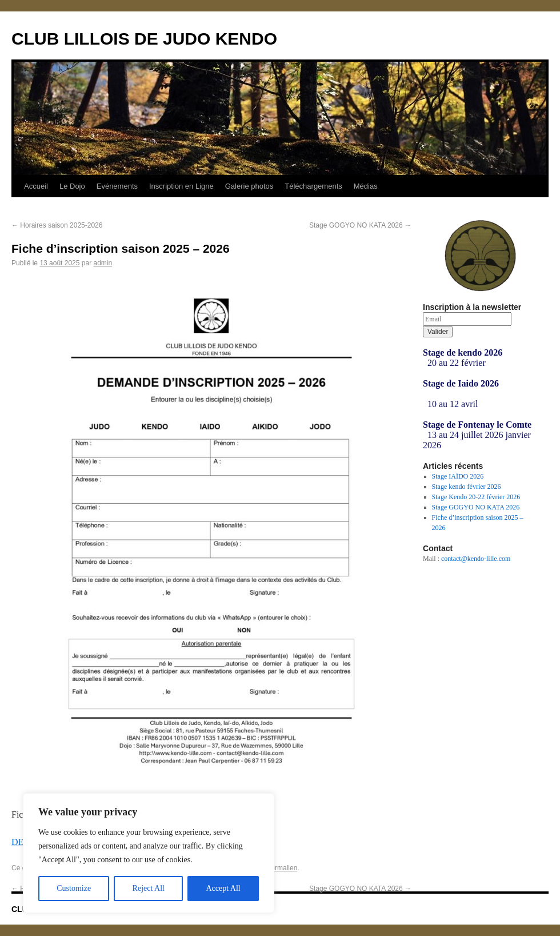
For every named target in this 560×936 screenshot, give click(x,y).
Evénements (117, 186)
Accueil (36, 186)
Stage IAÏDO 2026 (458, 476)
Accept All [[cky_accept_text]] (223, 888)
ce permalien (278, 868)
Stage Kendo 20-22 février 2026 (476, 497)
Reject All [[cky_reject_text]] (149, 888)
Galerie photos (249, 186)
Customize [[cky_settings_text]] (74, 888)
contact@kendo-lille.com (476, 559)
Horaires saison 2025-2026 (57, 225)
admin (103, 263)
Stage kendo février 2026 (467, 487)
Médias (366, 186)
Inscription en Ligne (181, 186)
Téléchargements (313, 186)
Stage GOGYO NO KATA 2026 (360, 225)
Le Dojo (72, 186)
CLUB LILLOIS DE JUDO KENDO (144, 39)
